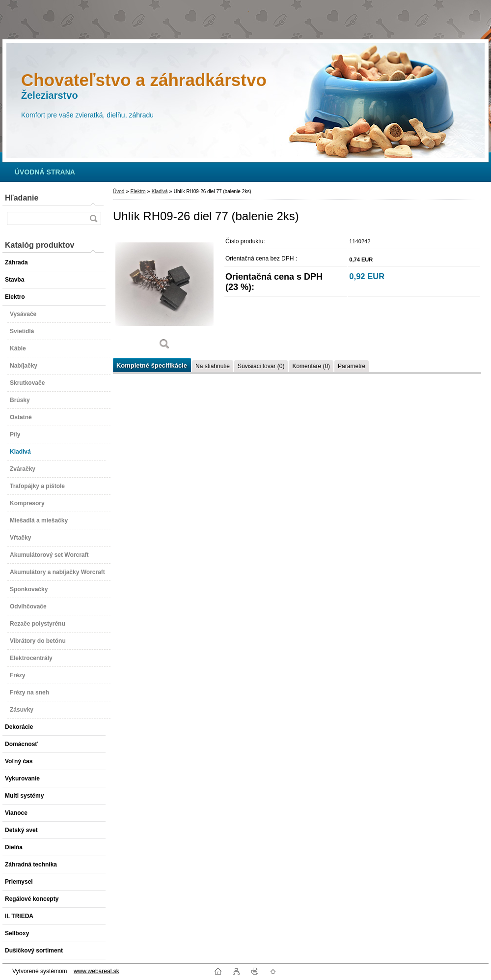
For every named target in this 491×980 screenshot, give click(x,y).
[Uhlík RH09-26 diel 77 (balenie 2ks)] (164, 295)
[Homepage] (45, 172)
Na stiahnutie (213, 366)
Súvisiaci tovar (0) (261, 366)
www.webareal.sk (96, 971)
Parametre (352, 366)
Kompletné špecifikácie (152, 365)
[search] (93, 218)
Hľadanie (22, 198)
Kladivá (160, 191)
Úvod (119, 191)
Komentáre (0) (311, 366)
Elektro (138, 191)
